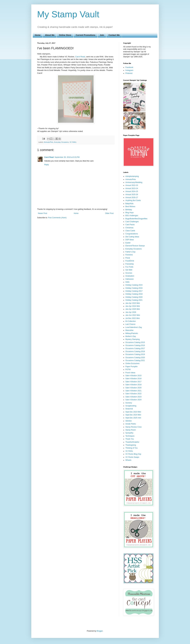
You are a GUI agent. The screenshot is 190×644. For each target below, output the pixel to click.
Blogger (100, 631)
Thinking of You (132, 448)
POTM (128, 370)
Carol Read (80, 57)
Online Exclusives (133, 363)
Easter (128, 243)
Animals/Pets (49, 142)
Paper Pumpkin (132, 367)
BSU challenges (132, 216)
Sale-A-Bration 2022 (133, 394)
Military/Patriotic (132, 333)
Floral (128, 258)
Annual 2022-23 (132, 185)
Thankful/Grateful (132, 442)
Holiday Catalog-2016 (134, 288)
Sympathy (129, 433)
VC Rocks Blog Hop (133, 454)
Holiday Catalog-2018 (134, 294)
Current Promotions (85, 35)
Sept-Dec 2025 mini (133, 418)
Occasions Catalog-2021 (135, 360)
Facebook (129, 67)
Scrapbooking (131, 406)
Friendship (130, 264)
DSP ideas (130, 240)
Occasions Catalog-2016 (135, 345)
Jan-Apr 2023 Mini (133, 303)
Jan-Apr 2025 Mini (133, 309)
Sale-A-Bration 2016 (133, 379)
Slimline (129, 421)
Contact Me (114, 35)
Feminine (129, 255)
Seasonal (129, 409)
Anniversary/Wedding (134, 182)
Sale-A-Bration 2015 (133, 376)
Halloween (130, 279)
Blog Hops (130, 213)
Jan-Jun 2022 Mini (133, 315)
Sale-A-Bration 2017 (133, 382)
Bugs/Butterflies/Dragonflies (136, 219)
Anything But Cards (133, 200)
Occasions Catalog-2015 (135, 342)
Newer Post (43, 213)
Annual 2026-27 (132, 197)
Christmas (129, 228)
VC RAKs (73, 142)
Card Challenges (132, 222)
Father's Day (131, 252)
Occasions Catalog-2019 (135, 354)
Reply (47, 165)
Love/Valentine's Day (134, 327)
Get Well (129, 270)
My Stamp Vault (68, 14)
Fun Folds (129, 267)
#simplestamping (132, 176)
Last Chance (130, 324)
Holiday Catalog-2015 (134, 285)
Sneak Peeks (131, 424)
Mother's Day (131, 336)
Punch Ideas (130, 373)
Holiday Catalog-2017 (134, 291)
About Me (50, 35)
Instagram (129, 70)
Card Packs (130, 225)
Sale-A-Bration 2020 (133, 388)
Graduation (130, 276)
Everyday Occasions (61, 142)
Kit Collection (131, 321)
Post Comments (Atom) (57, 218)
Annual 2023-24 (132, 188)
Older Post (109, 213)
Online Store (65, 35)
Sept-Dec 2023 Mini (133, 412)
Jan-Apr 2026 (131, 312)
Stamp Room (131, 430)
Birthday (129, 210)
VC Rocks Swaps (132, 457)
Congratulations (132, 234)
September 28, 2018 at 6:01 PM (67, 157)
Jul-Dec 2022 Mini (133, 318)
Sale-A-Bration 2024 (133, 400)
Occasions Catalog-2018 (135, 351)
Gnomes (129, 273)
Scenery (129, 403)
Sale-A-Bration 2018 (133, 385)
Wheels (128, 460)
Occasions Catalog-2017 (135, 349)
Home (38, 35)
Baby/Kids (129, 204)
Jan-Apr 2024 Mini (133, 306)
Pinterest (129, 73)
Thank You (130, 439)
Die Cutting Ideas (132, 237)
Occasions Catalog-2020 (135, 358)
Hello (127, 282)
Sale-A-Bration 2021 (133, 391)
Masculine (129, 330)
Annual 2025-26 (132, 195)
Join (102, 35)
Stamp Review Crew (134, 427)
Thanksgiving (131, 445)
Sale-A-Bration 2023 (133, 397)
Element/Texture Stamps (135, 246)
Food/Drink (130, 261)
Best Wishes (130, 207)
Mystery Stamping (133, 339)
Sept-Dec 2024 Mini (133, 415)
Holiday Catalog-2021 (134, 300)
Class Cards (130, 231)
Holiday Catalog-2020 (134, 297)
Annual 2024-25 (132, 191)
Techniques (130, 436)
